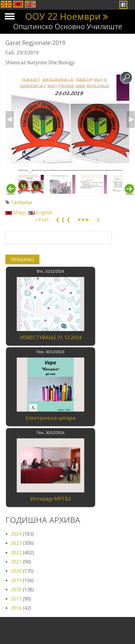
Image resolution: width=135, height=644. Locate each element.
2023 (16, 543)
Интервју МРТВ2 (50, 499)
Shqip (16, 212)
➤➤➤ (83, 219)
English (40, 212)
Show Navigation (9, 18)
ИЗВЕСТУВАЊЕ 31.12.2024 (51, 337)
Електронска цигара (50, 418)
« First (42, 219)
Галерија (22, 202)
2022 (16, 552)
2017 (16, 599)
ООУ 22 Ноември (63, 16)
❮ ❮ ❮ (63, 219)
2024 (16, 534)
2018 (16, 589)
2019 (16, 580)
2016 (16, 608)
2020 (16, 571)
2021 (16, 562)
